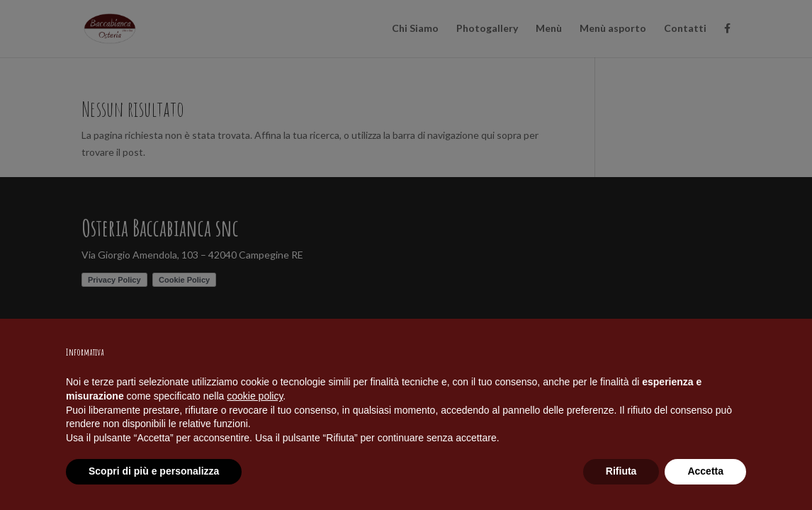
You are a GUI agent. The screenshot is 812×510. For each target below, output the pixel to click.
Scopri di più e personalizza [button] (154, 471)
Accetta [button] (705, 471)
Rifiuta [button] (621, 471)
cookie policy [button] (255, 396)
